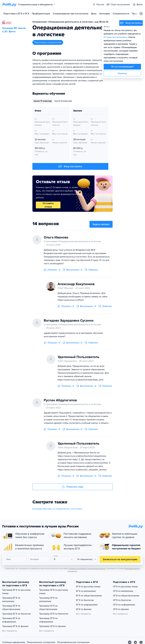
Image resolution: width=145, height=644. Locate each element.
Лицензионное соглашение (41, 642)
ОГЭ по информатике (124, 605)
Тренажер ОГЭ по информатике (48, 620)
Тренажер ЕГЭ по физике (15, 626)
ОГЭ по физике (121, 609)
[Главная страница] (9, 5)
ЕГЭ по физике (84, 609)
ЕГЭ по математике (86, 591)
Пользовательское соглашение (73, 642)
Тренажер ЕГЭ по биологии (16, 614)
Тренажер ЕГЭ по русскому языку (16, 592)
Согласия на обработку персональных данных (87, 569)
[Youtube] (141, 642)
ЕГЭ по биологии (85, 600)
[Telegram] (135, 642)
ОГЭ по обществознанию (126, 596)
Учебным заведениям (14, 642)
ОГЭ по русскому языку (125, 587)
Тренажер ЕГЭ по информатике (11, 620)
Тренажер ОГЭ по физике (53, 626)
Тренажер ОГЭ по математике (48, 600)
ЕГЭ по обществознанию (89, 596)
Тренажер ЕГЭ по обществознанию (11, 608)
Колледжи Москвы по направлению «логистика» (57, 509)
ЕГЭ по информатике (87, 605)
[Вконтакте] (130, 642)
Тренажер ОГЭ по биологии (54, 614)
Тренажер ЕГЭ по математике (11, 600)
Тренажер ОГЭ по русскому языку (54, 592)
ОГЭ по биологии (122, 600)
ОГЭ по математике (123, 591)
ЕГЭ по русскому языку (88, 587)
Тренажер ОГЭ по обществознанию (48, 608)
